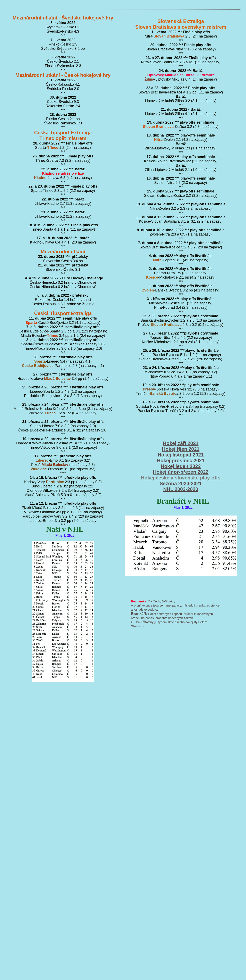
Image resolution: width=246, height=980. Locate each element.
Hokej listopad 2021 (181, 455)
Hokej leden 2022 (181, 466)
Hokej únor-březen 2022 (181, 472)
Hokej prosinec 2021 (181, 460)
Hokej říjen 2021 (181, 449)
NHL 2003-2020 (181, 489)
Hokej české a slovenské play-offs (181, 478)
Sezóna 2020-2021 (181, 483)
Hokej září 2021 (181, 443)
